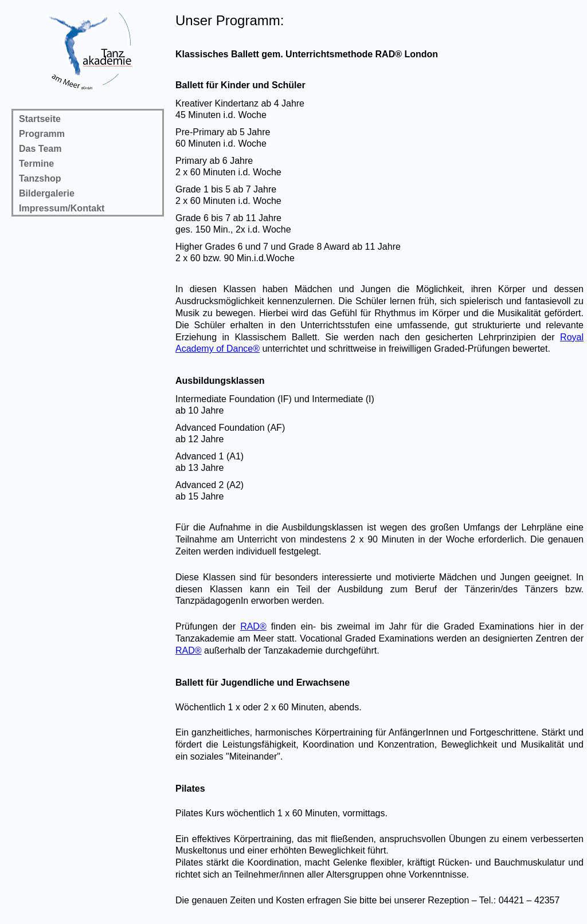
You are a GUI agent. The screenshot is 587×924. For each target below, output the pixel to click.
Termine (36, 164)
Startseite (40, 119)
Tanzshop (40, 178)
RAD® (253, 626)
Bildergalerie (47, 193)
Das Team (40, 149)
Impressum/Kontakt (62, 208)
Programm (42, 134)
